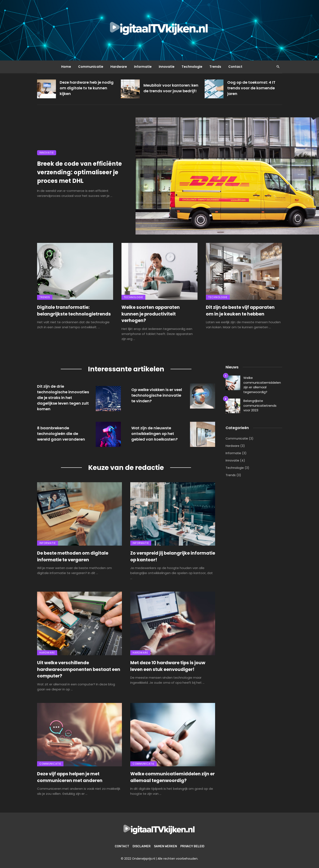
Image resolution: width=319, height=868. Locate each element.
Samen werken (165, 846)
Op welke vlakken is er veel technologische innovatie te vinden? (157, 395)
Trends (215, 67)
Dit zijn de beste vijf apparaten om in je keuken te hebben (240, 311)
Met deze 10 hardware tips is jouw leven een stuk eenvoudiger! (168, 666)
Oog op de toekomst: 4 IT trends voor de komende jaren (251, 88)
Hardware (119, 67)
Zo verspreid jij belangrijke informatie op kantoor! (173, 556)
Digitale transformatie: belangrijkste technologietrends (74, 311)
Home (66, 67)
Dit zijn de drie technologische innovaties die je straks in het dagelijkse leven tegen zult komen (63, 398)
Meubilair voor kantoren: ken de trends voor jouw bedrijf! (171, 88)
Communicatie (91, 67)
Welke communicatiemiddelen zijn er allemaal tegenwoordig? (172, 777)
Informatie (143, 67)
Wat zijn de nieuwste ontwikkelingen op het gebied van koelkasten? (154, 434)
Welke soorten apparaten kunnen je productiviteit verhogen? (151, 314)
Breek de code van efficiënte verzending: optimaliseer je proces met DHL (79, 172)
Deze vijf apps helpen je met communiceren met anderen (70, 777)
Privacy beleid (192, 846)
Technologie (192, 67)
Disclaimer (142, 846)
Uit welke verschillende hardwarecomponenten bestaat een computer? (79, 669)
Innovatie (167, 67)
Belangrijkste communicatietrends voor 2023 (260, 405)
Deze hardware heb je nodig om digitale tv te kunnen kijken (87, 88)
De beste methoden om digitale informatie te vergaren (73, 556)
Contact (235, 67)
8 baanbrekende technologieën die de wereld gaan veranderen (61, 434)
